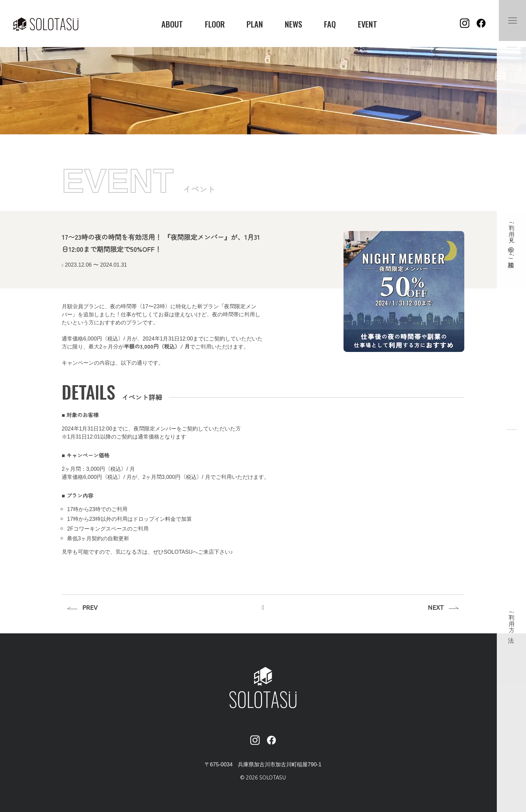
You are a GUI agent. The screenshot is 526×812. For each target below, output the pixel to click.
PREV (91, 605)
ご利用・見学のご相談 (512, 237)
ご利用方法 (512, 620)
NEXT (434, 605)
